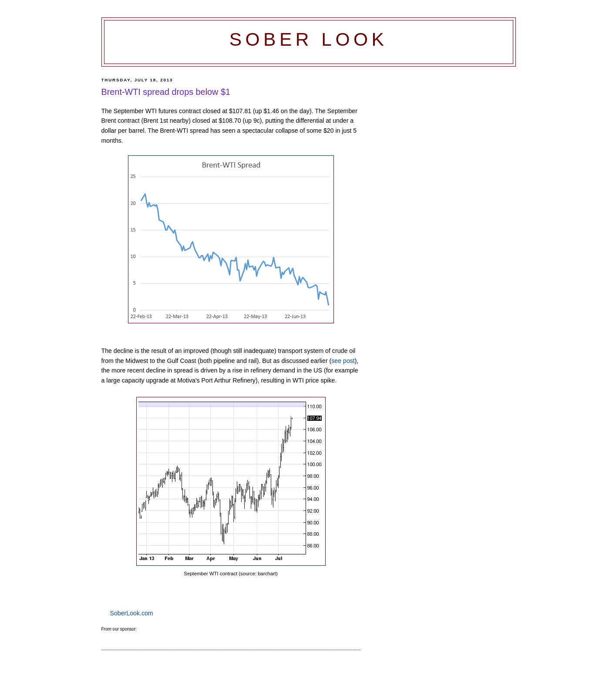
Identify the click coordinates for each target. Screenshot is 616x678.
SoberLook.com (132, 613)
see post (343, 361)
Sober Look (309, 39)
